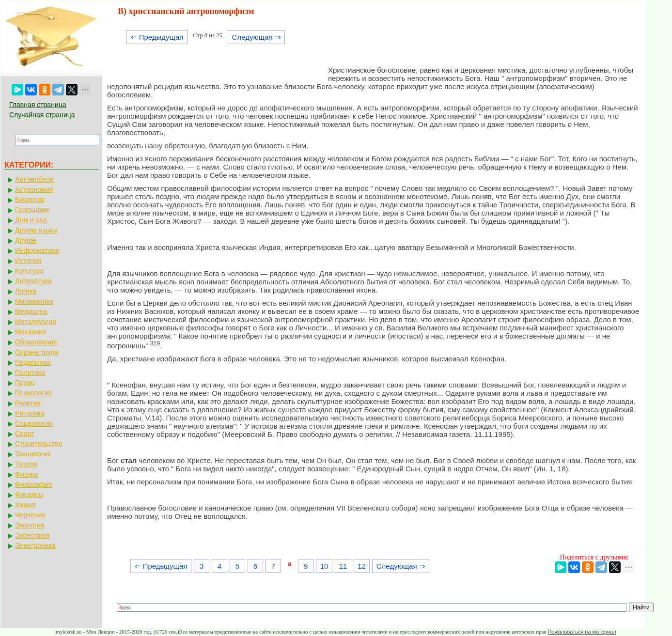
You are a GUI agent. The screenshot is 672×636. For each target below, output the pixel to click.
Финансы (29, 495)
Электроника (35, 545)
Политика (30, 372)
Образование (36, 342)
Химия (25, 505)
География (32, 210)
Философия (33, 484)
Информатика (37, 250)
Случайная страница (42, 115)
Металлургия (36, 322)
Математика (34, 301)
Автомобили (34, 179)
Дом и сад (31, 220)
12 (362, 566)
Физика (26, 474)
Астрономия (34, 189)
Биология (30, 200)
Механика (31, 332)
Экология (30, 525)
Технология (33, 454)
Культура (29, 271)
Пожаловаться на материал (582, 632)
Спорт (24, 434)
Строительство (39, 444)
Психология (33, 393)
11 (343, 566)
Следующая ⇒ (257, 37)
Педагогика (33, 362)
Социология (34, 423)
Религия (28, 403)
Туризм (26, 464)
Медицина (31, 311)
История (28, 261)
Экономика (32, 535)
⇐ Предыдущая (157, 37)
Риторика (30, 413)
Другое (26, 240)
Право (25, 383)
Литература (33, 281)
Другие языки (36, 230)
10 (324, 566)
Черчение (30, 515)
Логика (26, 291)
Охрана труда (37, 352)
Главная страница (38, 105)
